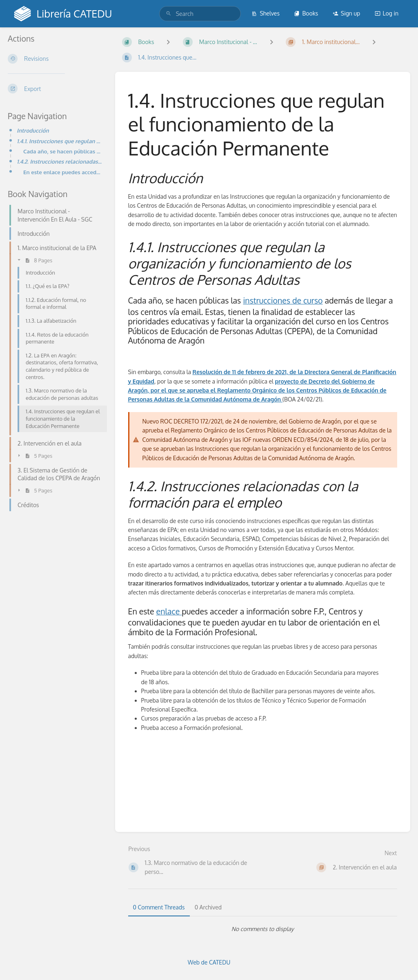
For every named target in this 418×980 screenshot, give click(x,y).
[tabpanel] (263, 929)
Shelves (266, 13)
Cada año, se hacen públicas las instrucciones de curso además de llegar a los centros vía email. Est (63, 151)
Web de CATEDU (209, 962)
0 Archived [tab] (208, 907)
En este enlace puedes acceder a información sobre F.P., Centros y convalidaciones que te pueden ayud (63, 172)
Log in (387, 13)
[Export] (55, 89)
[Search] (169, 14)
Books (306, 13)
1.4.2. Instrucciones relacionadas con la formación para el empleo (59, 161)
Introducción (33, 130)
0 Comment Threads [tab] (159, 907)
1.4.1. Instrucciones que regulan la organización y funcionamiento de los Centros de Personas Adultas (59, 141)
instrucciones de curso (283, 300)
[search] (200, 14)
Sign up (346, 13)
